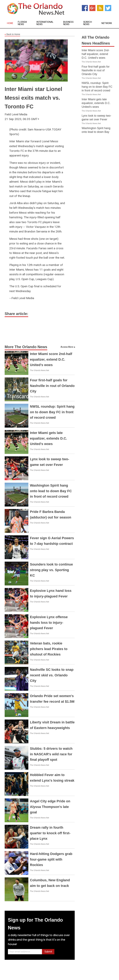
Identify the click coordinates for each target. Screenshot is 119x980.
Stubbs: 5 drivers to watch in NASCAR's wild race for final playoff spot (51, 754)
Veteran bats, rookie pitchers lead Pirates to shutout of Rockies (49, 649)
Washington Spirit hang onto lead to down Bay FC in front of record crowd (51, 491)
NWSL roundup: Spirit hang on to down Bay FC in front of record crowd (52, 412)
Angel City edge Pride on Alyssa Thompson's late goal (50, 807)
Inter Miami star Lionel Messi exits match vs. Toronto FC (33, 98)
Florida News (22, 23)
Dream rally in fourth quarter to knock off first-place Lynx (50, 833)
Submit (48, 952)
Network (107, 23)
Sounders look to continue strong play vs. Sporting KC (51, 570)
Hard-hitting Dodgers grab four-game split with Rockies (51, 859)
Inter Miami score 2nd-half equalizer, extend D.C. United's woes (51, 359)
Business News (68, 23)
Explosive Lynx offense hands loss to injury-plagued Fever (49, 622)
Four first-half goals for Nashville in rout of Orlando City (52, 386)
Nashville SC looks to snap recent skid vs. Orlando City (52, 675)
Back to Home (12, 34)
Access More (67, 347)
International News (45, 23)
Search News (88, 23)
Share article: (16, 314)
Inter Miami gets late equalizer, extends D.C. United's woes (48, 438)
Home (10, 23)
